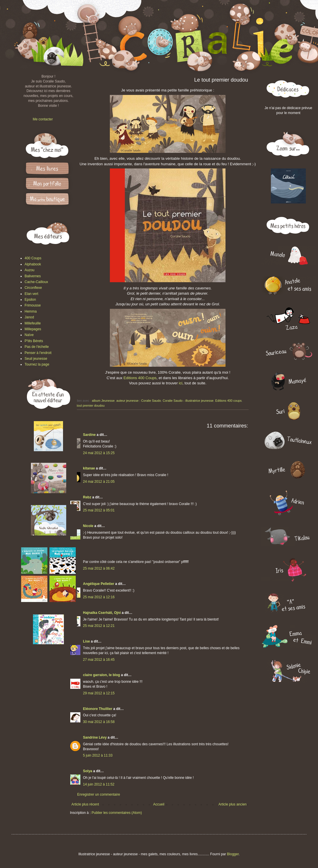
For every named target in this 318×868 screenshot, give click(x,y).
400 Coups (33, 258)
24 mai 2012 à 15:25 (99, 453)
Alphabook (33, 264)
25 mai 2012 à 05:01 (99, 510)
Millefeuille (33, 323)
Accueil (159, 804)
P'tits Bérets (34, 341)
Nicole (88, 526)
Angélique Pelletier (99, 584)
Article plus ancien (233, 804)
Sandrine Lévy (95, 737)
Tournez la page (37, 364)
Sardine (89, 435)
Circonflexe (33, 288)
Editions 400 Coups (140, 378)
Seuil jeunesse (36, 359)
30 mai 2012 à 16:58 (99, 722)
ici (180, 383)
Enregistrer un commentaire (99, 794)
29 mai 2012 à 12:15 (99, 693)
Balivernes (33, 276)
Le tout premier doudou (88, 405)
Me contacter (43, 119)
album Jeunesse (103, 401)
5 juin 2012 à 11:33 (98, 755)
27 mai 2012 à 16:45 (99, 660)
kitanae (89, 468)
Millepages (33, 329)
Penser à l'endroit (38, 353)
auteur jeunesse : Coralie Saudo (138, 401)
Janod (29, 317)
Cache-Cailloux (36, 282)
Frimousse (33, 305)
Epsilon (30, 300)
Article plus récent (85, 804)
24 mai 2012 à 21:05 (99, 482)
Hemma (31, 311)
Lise (86, 641)
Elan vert (31, 294)
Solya (88, 771)
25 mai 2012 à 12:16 (99, 597)
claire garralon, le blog (101, 675)
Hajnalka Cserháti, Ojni (102, 613)
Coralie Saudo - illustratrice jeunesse (188, 401)
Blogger (233, 854)
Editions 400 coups (229, 401)
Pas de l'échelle (37, 347)
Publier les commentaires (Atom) (117, 813)
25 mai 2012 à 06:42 (99, 568)
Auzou (29, 270)
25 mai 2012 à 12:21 (99, 626)
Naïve (29, 335)
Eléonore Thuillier (98, 709)
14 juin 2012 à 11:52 (99, 784)
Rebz (87, 497)
